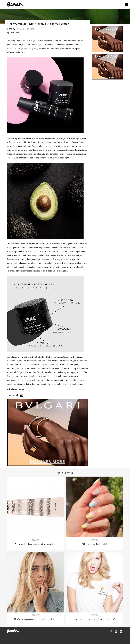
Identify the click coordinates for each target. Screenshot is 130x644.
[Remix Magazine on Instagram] (116, 631)
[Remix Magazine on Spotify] (121, 631)
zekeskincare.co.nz (15, 389)
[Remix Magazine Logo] (16, 5)
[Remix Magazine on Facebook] (111, 631)
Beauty (11, 29)
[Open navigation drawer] (126, 5)
